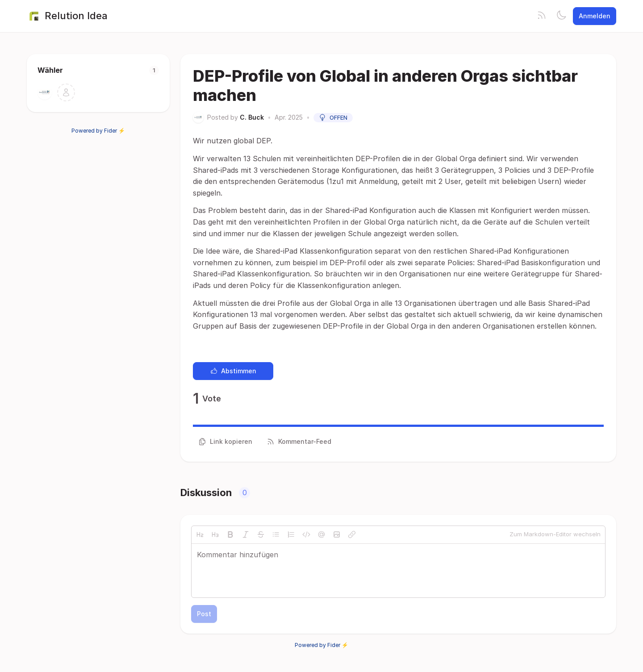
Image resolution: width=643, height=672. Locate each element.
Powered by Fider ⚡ (98, 131)
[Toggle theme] (561, 16)
